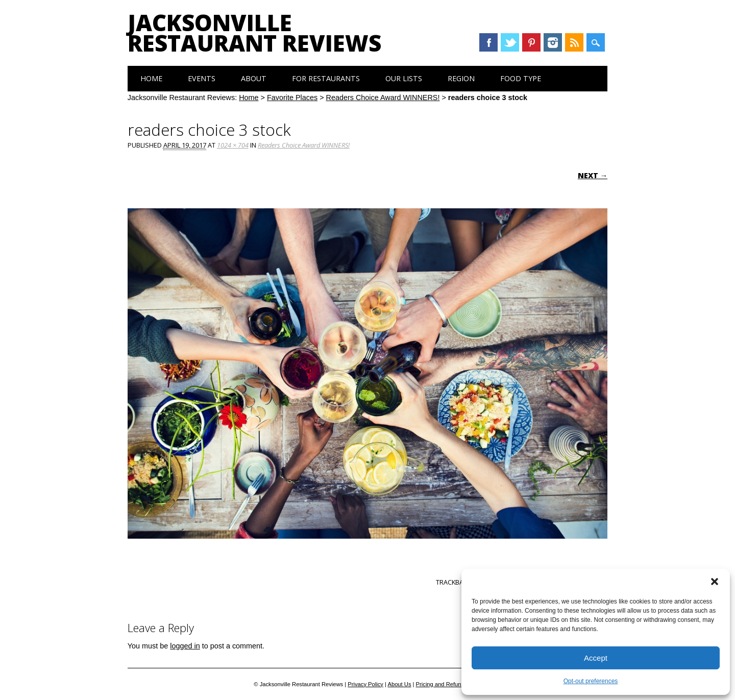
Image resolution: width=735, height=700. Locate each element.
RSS (574, 42)
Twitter (510, 42)
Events (202, 78)
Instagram (553, 42)
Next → (593, 175)
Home (151, 78)
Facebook (488, 42)
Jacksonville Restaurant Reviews (254, 33)
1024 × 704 (233, 145)
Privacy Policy (365, 684)
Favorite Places (292, 98)
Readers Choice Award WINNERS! (383, 98)
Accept (596, 658)
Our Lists (404, 78)
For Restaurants (326, 78)
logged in (185, 646)
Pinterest (531, 42)
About (254, 78)
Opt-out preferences (591, 681)
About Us (399, 684)
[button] (715, 582)
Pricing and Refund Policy (449, 684)
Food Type (521, 78)
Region (461, 78)
